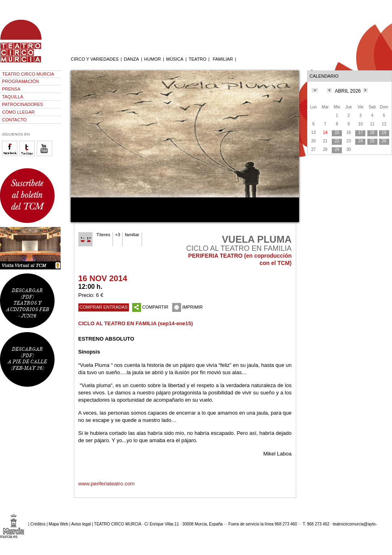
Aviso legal (81, 524)
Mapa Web (59, 524)
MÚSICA (175, 59)
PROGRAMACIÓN (21, 81)
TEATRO (198, 59)
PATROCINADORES (23, 104)
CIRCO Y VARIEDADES (95, 59)
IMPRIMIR (188, 307)
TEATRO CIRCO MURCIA (28, 74)
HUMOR (153, 59)
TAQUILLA (13, 97)
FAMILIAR (223, 59)
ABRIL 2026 (348, 91)
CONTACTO (14, 120)
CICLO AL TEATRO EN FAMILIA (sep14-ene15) (136, 323)
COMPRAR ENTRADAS (104, 307)
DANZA (131, 59)
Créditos (38, 524)
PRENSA (11, 89)
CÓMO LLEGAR (18, 112)
